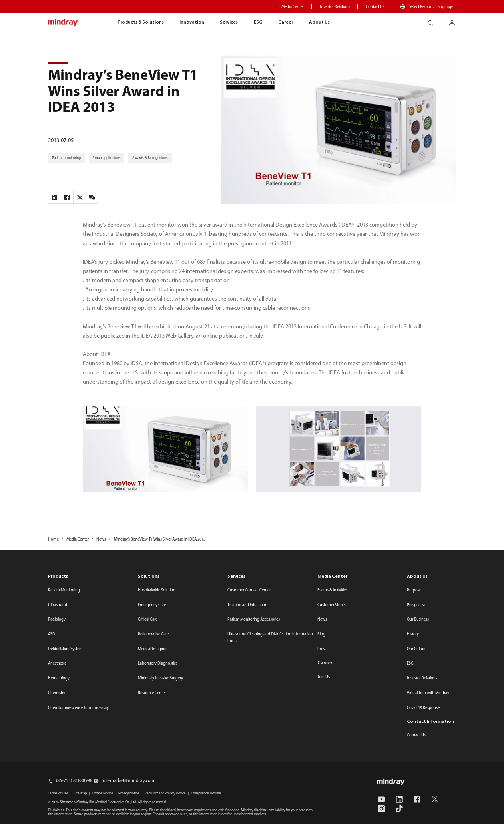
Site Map (80, 793)
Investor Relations (335, 7)
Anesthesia (57, 664)
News (322, 620)
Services (229, 22)
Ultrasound (58, 605)
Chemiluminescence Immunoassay (78, 708)
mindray (63, 23)
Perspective (417, 605)
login (455, 21)
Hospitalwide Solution (157, 590)
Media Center (293, 7)
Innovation (192, 22)
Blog (321, 634)
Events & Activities (332, 590)
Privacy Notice (129, 793)
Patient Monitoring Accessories (254, 620)
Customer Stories (332, 605)
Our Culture (417, 649)
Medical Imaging (152, 649)
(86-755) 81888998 (74, 781)
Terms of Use (58, 793)
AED (52, 634)
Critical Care (148, 620)
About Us (319, 22)
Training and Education (247, 605)
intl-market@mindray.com (128, 781)
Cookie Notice (103, 793)
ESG (258, 22)
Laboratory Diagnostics (158, 664)
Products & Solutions (141, 22)
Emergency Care (152, 605)
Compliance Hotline (206, 793)
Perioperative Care (153, 634)
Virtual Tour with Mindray (428, 693)
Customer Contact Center (249, 590)
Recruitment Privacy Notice (165, 793)
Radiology (57, 620)
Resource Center (152, 693)
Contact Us (375, 7)
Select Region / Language (431, 7)
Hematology (59, 678)
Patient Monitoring (64, 590)
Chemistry (57, 693)
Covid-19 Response (423, 708)
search (433, 21)
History (413, 634)
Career (286, 22)
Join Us (324, 677)
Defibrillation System (65, 649)
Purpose (414, 590)
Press (322, 649)
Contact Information (430, 722)
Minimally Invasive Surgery (160, 678)
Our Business (418, 620)
